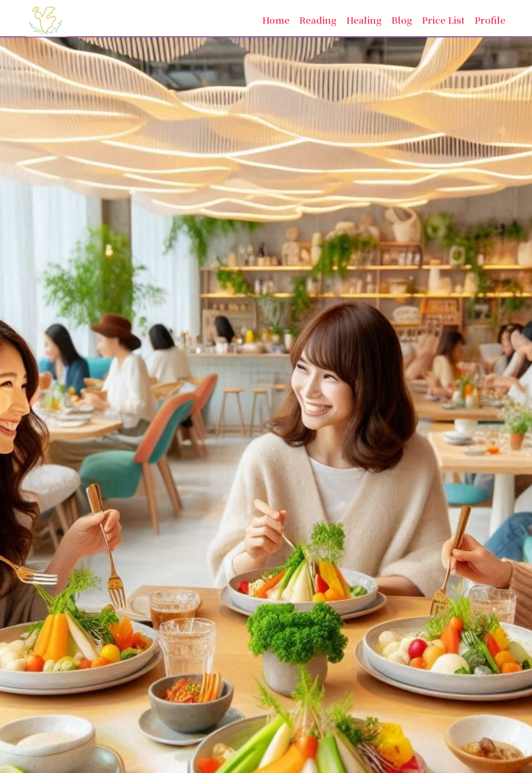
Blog (402, 20)
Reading (318, 20)
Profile (490, 20)
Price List (443, 20)
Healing (364, 20)
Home (276, 20)
